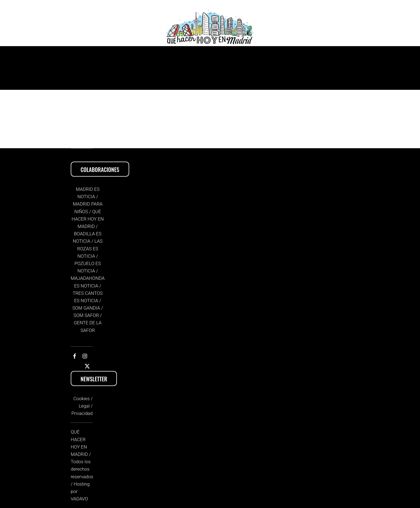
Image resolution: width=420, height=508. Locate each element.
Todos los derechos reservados (82, 469)
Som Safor (86, 315)
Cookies (82, 399)
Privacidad (82, 413)
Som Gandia (86, 308)
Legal (84, 406)
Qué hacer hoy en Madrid (88, 219)
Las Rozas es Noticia (90, 248)
